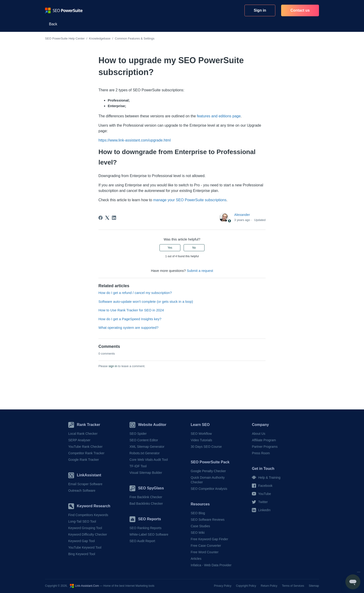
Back (53, 24)
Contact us (300, 10)
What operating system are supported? (128, 328)
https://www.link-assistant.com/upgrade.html (135, 140)
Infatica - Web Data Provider (211, 565)
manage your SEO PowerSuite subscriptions (190, 200)
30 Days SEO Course (206, 447)
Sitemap (314, 586)
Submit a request (200, 271)
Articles (196, 559)
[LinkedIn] (114, 218)
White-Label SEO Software (149, 534)
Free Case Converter (206, 546)
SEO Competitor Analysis (209, 489)
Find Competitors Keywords (88, 515)
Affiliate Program (264, 440)
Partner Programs (265, 447)
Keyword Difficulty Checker (88, 534)
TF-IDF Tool (138, 466)
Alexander (242, 215)
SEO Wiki (198, 533)
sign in (113, 366)
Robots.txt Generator (145, 453)
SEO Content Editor (144, 440)
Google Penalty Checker (208, 471)
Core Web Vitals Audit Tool (149, 460)
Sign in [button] (260, 10)
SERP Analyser (79, 440)
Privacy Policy (223, 586)
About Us (259, 434)
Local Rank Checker (83, 434)
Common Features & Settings (135, 38)
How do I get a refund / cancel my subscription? (135, 293)
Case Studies (200, 526)
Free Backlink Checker (146, 497)
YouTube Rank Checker (85, 447)
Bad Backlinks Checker (146, 504)
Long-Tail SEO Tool (82, 521)
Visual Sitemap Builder (146, 473)
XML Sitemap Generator (147, 447)
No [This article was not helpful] (194, 248)
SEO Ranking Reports (146, 528)
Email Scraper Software (85, 484)
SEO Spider (138, 434)
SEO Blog (198, 513)
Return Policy (269, 586)
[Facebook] (101, 218)
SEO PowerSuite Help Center (65, 38)
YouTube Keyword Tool (85, 547)
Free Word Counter (205, 552)
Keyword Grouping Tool (85, 528)
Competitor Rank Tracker (86, 453)
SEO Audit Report (142, 541)
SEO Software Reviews (208, 520)
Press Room (261, 453)
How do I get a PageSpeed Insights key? (130, 319)
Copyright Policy (246, 586)
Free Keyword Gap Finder (210, 539)
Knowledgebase (100, 38)
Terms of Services (293, 586)
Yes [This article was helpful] (170, 248)
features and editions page (219, 116)
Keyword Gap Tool (81, 541)
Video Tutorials (201, 440)
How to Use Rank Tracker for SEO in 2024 (131, 310)
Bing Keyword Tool (82, 554)
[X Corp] (107, 218)
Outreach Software (82, 491)
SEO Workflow (201, 434)
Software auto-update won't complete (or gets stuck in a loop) (146, 301)
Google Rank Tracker (84, 460)
